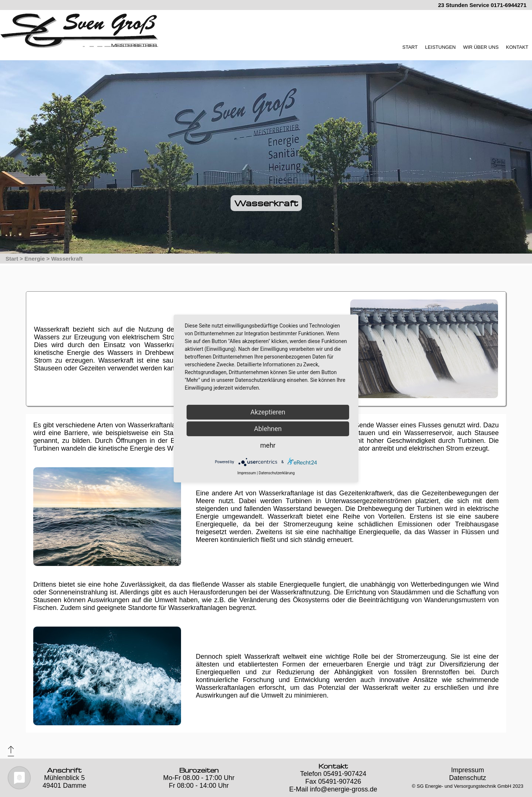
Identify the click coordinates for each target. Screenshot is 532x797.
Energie (35, 259)
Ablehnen (268, 429)
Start (12, 259)
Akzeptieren (268, 412)
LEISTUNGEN (440, 47)
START (410, 47)
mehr (268, 445)
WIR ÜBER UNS (481, 47)
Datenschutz (468, 778)
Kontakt (333, 766)
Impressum (468, 770)
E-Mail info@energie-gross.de (333, 789)
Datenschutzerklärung (277, 473)
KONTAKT (517, 47)
